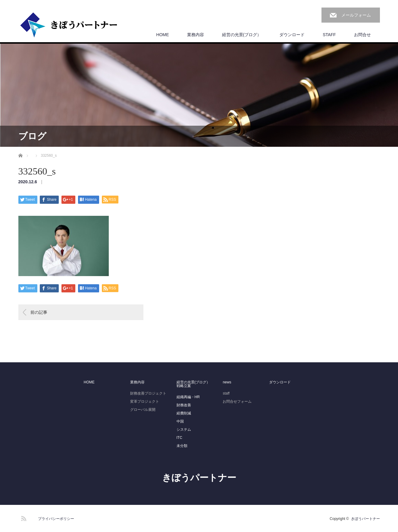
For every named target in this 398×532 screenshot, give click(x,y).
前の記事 (39, 312)
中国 (180, 421)
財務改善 (184, 405)
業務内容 (196, 35)
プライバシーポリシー (56, 519)
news (227, 382)
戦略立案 (184, 386)
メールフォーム (356, 15)
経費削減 (184, 413)
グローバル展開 (143, 410)
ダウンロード (292, 35)
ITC (179, 438)
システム (184, 430)
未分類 (182, 446)
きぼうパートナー (199, 478)
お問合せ (362, 35)
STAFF (329, 35)
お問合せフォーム (237, 401)
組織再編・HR (188, 397)
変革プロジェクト (145, 401)
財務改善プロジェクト (148, 393)
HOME (163, 35)
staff (226, 393)
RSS (23, 518)
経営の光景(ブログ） (242, 35)
